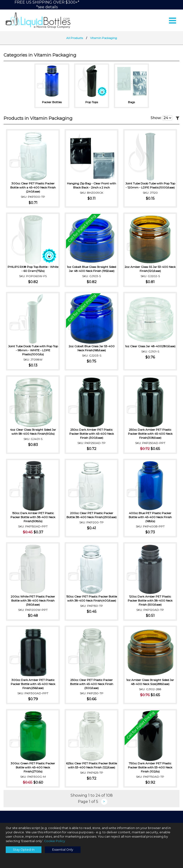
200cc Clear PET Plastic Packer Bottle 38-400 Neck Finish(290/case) (91, 516)
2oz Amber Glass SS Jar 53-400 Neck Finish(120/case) (150, 269)
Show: (161, 119)
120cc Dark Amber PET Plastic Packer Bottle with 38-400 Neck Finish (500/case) (150, 601)
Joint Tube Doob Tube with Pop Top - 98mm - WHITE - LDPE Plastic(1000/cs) (33, 351)
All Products (75, 39)
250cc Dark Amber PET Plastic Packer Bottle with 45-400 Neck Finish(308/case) (150, 434)
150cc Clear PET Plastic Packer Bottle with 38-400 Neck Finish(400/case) (92, 601)
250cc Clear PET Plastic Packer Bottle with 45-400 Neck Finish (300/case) (92, 684)
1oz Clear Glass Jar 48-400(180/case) (150, 349)
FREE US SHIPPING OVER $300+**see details (47, 5)
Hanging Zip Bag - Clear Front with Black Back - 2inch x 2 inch (91, 186)
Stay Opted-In (24, 850)
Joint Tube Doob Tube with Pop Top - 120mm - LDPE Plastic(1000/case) (150, 186)
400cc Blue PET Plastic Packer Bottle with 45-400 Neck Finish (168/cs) (150, 518)
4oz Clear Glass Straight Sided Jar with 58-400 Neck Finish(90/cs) (33, 432)
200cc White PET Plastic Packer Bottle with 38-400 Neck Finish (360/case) (33, 601)
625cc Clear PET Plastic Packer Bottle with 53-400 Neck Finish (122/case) (91, 768)
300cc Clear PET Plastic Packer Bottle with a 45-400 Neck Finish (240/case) (33, 188)
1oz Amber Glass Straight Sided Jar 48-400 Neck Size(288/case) (150, 682)
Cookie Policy (55, 841)
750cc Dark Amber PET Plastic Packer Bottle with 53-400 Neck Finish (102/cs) (150, 768)
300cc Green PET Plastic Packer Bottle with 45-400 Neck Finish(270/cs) (33, 768)
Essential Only (63, 850)
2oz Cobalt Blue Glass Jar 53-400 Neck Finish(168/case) (92, 349)
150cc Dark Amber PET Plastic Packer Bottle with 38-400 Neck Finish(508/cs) (33, 518)
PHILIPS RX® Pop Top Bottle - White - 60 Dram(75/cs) (33, 269)
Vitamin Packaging (104, 39)
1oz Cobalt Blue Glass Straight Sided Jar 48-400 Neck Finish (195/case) (91, 269)
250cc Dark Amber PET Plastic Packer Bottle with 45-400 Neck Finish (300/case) (92, 434)
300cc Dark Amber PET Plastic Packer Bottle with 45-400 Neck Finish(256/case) (33, 684)
